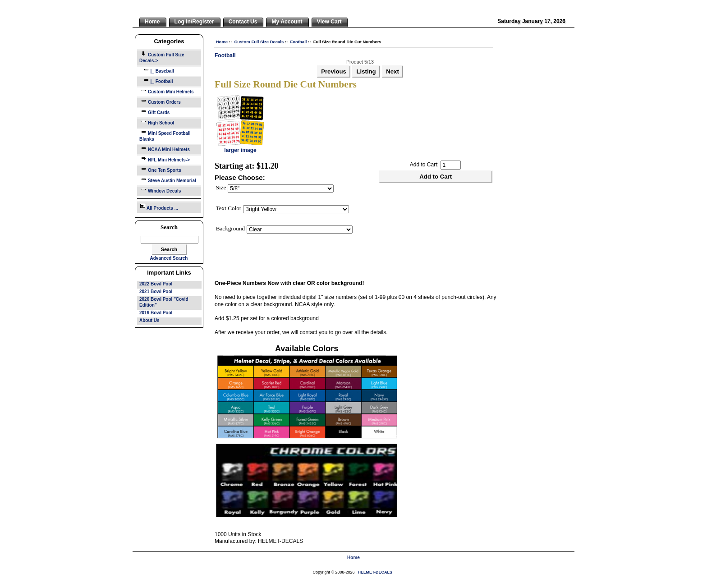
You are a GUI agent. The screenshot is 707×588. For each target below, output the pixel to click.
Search (169, 227)
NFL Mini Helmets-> (165, 159)
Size (221, 187)
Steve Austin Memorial (168, 180)
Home (222, 42)
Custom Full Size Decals (259, 42)
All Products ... (159, 207)
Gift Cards (154, 112)
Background (230, 228)
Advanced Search (169, 258)
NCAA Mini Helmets (165, 149)
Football (298, 42)
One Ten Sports (160, 169)
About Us (149, 320)
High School (157, 122)
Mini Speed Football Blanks (165, 135)
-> (162, 58)
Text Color (229, 208)
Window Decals (160, 190)
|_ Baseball (157, 70)
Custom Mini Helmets (167, 91)
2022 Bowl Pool (156, 284)
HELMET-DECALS (375, 572)
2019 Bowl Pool (156, 313)
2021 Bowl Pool (156, 292)
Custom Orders (160, 101)
